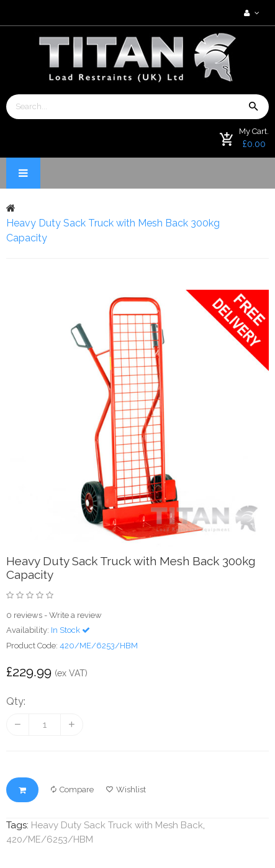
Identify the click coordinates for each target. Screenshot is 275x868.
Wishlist (126, 790)
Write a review (75, 615)
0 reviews (24, 615)
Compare (72, 790)
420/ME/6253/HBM (50, 839)
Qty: (16, 701)
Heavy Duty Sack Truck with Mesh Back (117, 825)
